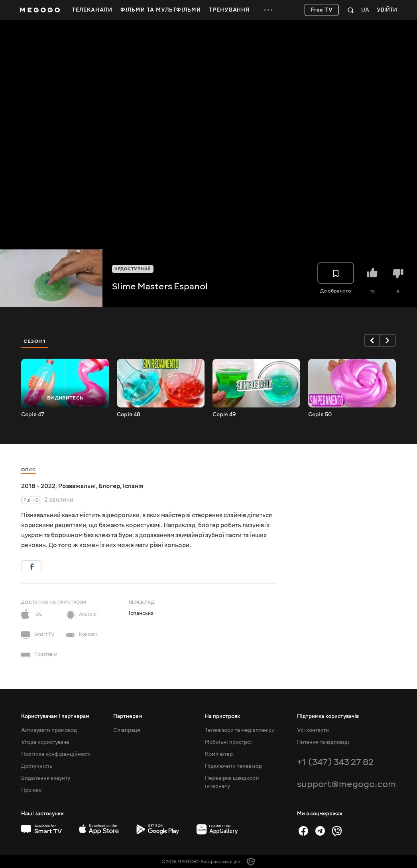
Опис (28, 470)
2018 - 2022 (38, 486)
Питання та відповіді (323, 742)
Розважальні (77, 486)
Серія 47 (33, 415)
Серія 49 (224, 415)
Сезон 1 (35, 341)
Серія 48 (129, 415)
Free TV (322, 10)
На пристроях (222, 716)
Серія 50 (320, 415)
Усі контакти (313, 730)
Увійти (387, 10)
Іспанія (133, 486)
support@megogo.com (346, 784)
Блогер (109, 486)
